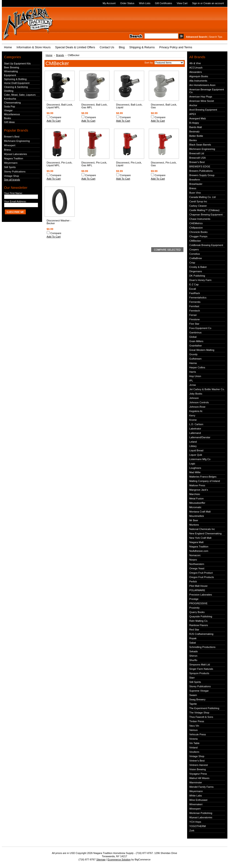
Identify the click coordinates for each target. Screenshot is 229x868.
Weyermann (11, 163)
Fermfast (194, 306)
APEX (193, 114)
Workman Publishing (201, 813)
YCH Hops (195, 822)
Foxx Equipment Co (200, 328)
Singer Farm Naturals (201, 669)
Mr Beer (194, 520)
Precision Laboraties (201, 595)
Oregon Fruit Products (202, 577)
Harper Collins (197, 367)
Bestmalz (195, 132)
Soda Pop (10, 106)
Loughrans (195, 468)
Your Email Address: (15, 201)
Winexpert (10, 145)
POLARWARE (197, 590)
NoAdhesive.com (199, 551)
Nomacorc (195, 555)
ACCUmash (196, 68)
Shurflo (193, 660)
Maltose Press (197, 485)
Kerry (192, 415)
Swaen (193, 695)
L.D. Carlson (196, 424)
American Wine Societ (202, 101)
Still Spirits (10, 167)
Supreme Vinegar (199, 691)
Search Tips (216, 37)
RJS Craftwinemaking (201, 634)
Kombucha (10, 99)
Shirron (193, 656)
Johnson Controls (199, 402)
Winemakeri (196, 804)
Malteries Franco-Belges (203, 477)
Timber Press (197, 721)
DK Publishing (197, 276)
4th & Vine (195, 63)
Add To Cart (54, 121)
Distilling (9, 91)
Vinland (194, 748)
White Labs (196, 796)
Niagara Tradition (14, 158)
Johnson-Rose (197, 407)
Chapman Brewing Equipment (206, 215)
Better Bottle (196, 136)
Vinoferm (194, 752)
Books (8, 118)
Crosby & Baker (198, 267)
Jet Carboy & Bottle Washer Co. (207, 389)
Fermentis (195, 302)
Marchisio (195, 494)
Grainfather (196, 346)
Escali (193, 289)
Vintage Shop (12, 176)
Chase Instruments (200, 219)
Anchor (193, 105)
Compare (56, 117)
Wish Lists (145, 3)
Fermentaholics (198, 298)
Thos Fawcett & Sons (201, 717)
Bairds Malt (196, 127)
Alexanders (196, 72)
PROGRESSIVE (199, 603)
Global (193, 337)
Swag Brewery (197, 699)
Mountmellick (197, 516)
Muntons (194, 525)
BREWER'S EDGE (200, 166)
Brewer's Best (12, 137)
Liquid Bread (196, 450)
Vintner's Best (197, 761)
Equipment (10, 75)
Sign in (196, 3)
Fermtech (195, 311)
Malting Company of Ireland (205, 481)
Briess (8, 150)
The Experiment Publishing (204, 708)
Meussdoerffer (197, 503)
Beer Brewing (12, 67)
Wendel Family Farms (202, 787)
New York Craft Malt (200, 538)
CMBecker (195, 241)
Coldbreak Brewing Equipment (206, 245)
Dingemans (196, 271)
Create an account (214, 3)
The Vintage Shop (199, 713)
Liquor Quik (196, 455)
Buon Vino (195, 193)
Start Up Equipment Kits (17, 63)
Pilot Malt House (199, 586)
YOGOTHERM (198, 826)
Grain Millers (196, 341)
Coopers (194, 249)
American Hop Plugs (201, 97)
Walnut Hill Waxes (199, 778)
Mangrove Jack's (199, 490)
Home (49, 55)
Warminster (196, 782)
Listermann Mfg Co (200, 459)
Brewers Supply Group (202, 175)
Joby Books (196, 394)
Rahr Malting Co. (199, 621)
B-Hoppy (194, 123)
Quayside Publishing (201, 616)
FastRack (195, 293)
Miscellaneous (12, 114)
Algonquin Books (199, 76)
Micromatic (196, 507)
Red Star (194, 630)
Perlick (193, 582)
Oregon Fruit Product (201, 573)
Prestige (194, 599)
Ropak (193, 638)
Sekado (194, 651)
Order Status (127, 3)
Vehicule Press (198, 734)
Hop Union (195, 376)
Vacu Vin (194, 726)
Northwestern (197, 564)
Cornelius (195, 254)
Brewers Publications (201, 171)
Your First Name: (13, 193)
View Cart (182, 3)
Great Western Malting (202, 350)
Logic (192, 464)
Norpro (193, 560)
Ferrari (193, 315)
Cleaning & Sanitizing (16, 87)
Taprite (193, 704)
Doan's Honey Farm (200, 280)
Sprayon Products (199, 673)
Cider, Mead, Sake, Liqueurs (20, 95)
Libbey (193, 446)
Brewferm (195, 180)
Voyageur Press (198, 774)
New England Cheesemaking (206, 533)
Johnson (194, 398)
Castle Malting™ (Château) (204, 210)
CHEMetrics (196, 223)
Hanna (193, 363)
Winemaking (11, 71)
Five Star (194, 324)
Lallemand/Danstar (200, 437)
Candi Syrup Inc (198, 201)
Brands (60, 55)
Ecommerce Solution (119, 859)
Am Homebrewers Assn (203, 85)
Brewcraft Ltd (197, 153)
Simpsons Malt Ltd (200, 665)
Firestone (195, 319)
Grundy (194, 354)
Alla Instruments (198, 81)
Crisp (192, 263)
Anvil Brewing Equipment (203, 110)
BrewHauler (196, 184)
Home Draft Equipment (17, 83)
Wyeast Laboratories (16, 154)
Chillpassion (196, 228)
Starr (192, 678)
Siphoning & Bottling (15, 79)
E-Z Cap (194, 284)
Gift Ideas (10, 122)
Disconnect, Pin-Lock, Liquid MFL (60, 164)
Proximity (195, 608)
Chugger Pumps (199, 236)
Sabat (193, 643)
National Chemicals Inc (202, 529)
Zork (192, 831)
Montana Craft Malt (200, 512)
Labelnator (195, 429)
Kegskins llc (196, 411)
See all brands (12, 180)
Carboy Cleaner (198, 206)
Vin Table (194, 743)
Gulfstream (196, 359)
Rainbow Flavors (199, 625)
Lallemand (195, 433)
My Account (109, 3)
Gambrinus (196, 332)
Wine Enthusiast (199, 800)
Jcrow (193, 385)
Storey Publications (15, 172)
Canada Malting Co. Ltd (203, 197)
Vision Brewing (198, 769)
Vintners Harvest (199, 765)
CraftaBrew (196, 258)
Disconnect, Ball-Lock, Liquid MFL (60, 106)
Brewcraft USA (198, 158)
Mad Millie (195, 472)
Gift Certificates (163, 3)
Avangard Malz (198, 118)
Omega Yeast (197, 568)
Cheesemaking (13, 103)
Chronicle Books (199, 232)
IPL (191, 381)
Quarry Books (197, 612)
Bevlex (193, 140)
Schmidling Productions (203, 647)
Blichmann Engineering (17, 141)
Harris (193, 372)
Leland (193, 442)
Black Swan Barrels (200, 145)
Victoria (194, 739)
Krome (193, 420)
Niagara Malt (197, 542)
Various (194, 730)
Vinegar (8, 110)
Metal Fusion (197, 498)
